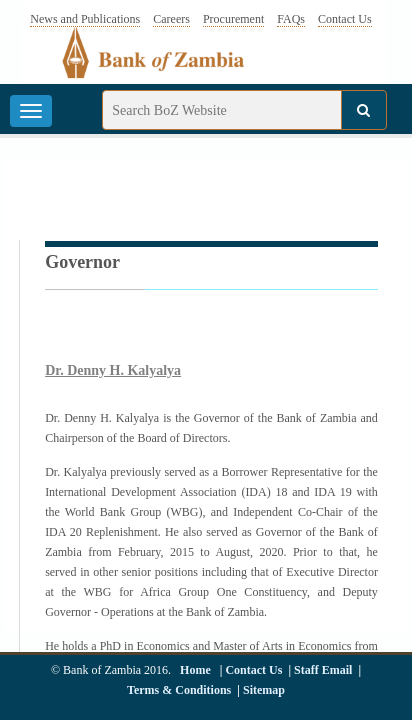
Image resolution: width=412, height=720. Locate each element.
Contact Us (345, 19)
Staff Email (323, 670)
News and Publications (85, 19)
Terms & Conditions (179, 690)
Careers (171, 19)
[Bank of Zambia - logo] (164, 64)
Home (195, 670)
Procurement (233, 19)
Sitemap (264, 690)
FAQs (291, 19)
